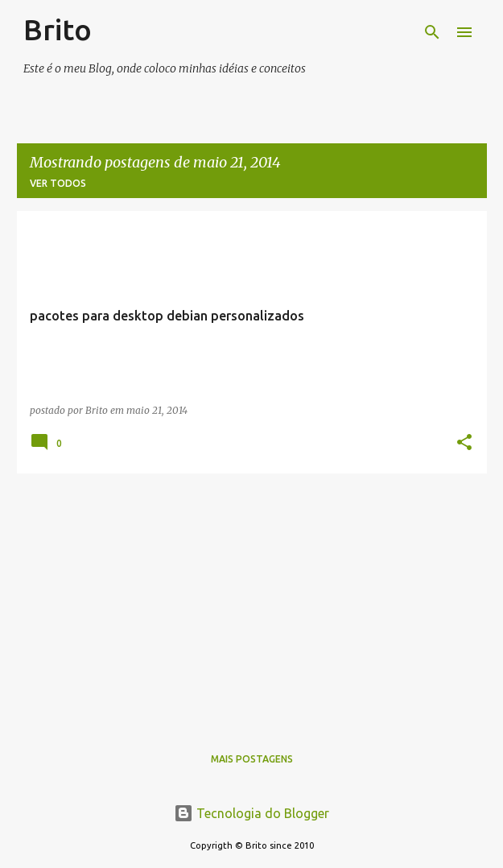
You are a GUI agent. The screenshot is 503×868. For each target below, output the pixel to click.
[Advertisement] (252, 599)
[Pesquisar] (432, 32)
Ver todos (58, 183)
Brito (58, 29)
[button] (464, 443)
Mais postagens (252, 759)
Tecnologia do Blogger (251, 813)
